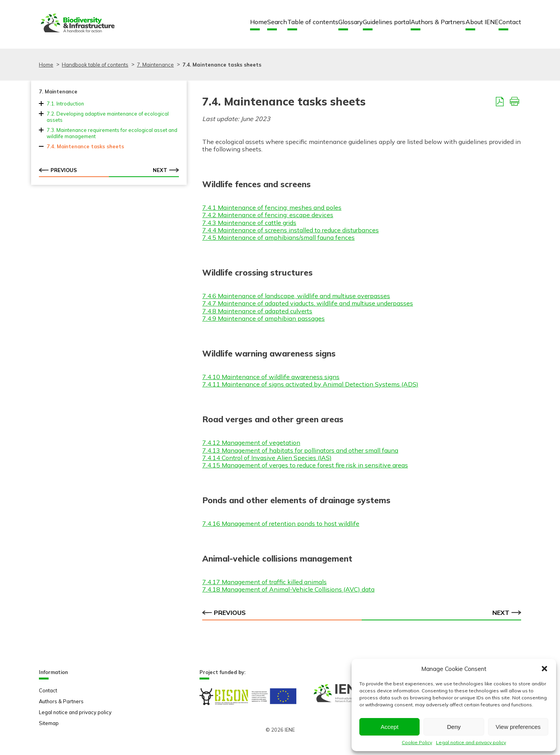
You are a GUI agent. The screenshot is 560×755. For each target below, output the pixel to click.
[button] (544, 669)
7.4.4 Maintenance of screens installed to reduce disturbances (290, 230)
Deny (454, 727)
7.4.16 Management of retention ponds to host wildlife (281, 523)
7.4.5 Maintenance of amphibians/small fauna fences (278, 237)
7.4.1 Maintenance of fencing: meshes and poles (272, 207)
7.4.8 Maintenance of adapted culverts (257, 311)
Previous (58, 170)
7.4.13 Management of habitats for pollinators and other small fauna (300, 450)
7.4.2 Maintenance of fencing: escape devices (268, 215)
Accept (390, 727)
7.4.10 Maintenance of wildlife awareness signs (271, 377)
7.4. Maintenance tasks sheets (85, 146)
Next (166, 170)
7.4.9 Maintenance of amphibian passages (263, 318)
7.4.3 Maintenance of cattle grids (249, 223)
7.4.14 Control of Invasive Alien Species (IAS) (267, 458)
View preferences (518, 727)
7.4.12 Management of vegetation (251, 442)
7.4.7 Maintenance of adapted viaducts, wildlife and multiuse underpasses (308, 303)
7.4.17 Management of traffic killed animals (264, 582)
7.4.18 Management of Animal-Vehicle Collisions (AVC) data (288, 589)
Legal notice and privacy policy (471, 742)
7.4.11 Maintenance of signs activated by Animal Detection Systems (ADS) (310, 384)
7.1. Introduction (65, 104)
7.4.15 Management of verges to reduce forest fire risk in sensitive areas (305, 465)
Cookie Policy (417, 742)
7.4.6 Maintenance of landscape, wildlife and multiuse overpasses (296, 296)
